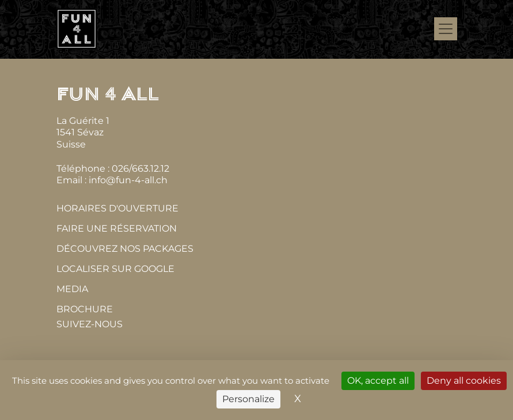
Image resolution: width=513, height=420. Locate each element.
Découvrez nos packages (125, 249)
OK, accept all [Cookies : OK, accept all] (378, 381)
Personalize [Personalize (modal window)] (248, 399)
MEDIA (72, 289)
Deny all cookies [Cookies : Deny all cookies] (464, 381)
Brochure (85, 309)
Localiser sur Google (115, 269)
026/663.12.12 (140, 169)
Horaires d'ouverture (117, 208)
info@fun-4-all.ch (128, 180)
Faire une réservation (117, 228)
